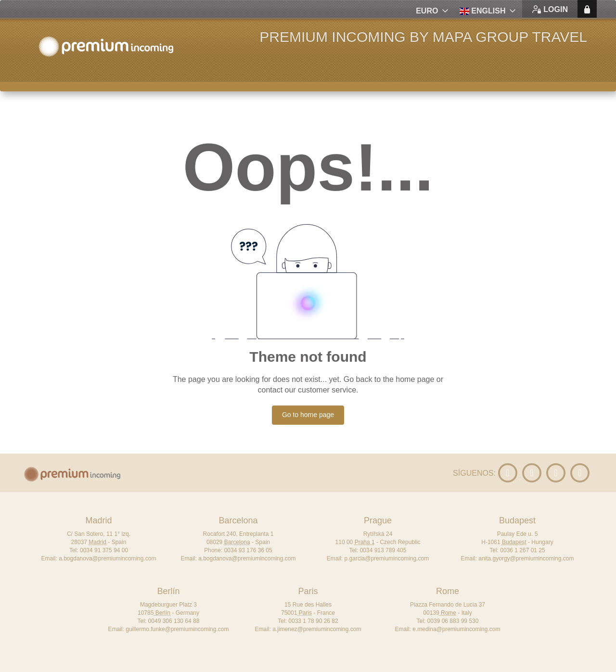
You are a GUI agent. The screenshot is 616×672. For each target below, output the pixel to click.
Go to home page (308, 415)
